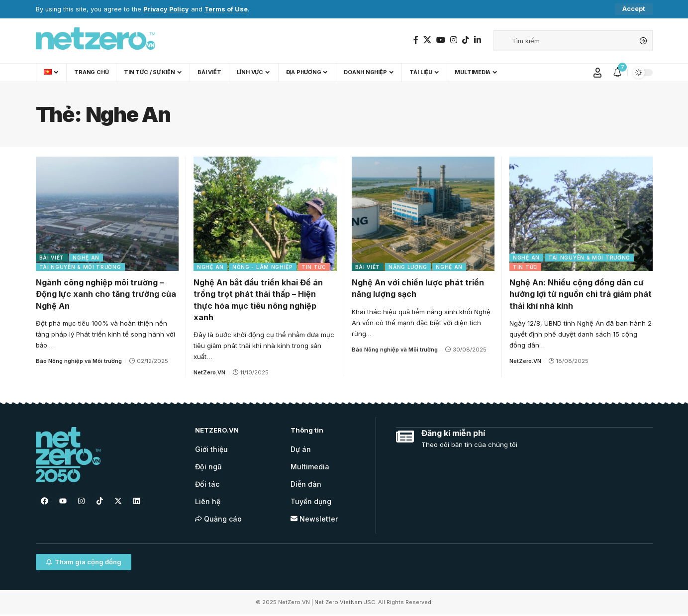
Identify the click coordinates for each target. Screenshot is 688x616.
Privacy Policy (166, 9)
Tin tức (314, 267)
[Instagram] (454, 40)
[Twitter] (427, 40)
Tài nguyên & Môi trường (80, 267)
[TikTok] (466, 40)
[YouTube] (441, 40)
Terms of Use (227, 9)
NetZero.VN (209, 372)
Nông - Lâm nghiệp (263, 267)
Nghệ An (86, 258)
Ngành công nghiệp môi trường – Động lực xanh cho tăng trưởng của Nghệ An (106, 294)
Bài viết (52, 258)
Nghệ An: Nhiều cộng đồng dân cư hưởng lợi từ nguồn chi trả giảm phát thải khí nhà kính (581, 294)
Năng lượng (408, 267)
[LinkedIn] (478, 40)
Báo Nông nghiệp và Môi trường (79, 361)
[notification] (617, 73)
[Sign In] (597, 73)
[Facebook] (416, 40)
